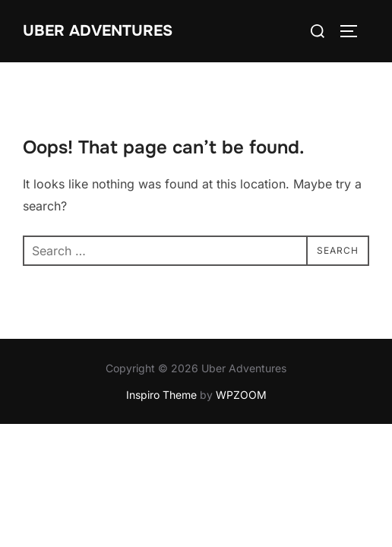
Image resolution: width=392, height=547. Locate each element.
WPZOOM (241, 395)
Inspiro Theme (161, 395)
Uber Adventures (98, 31)
